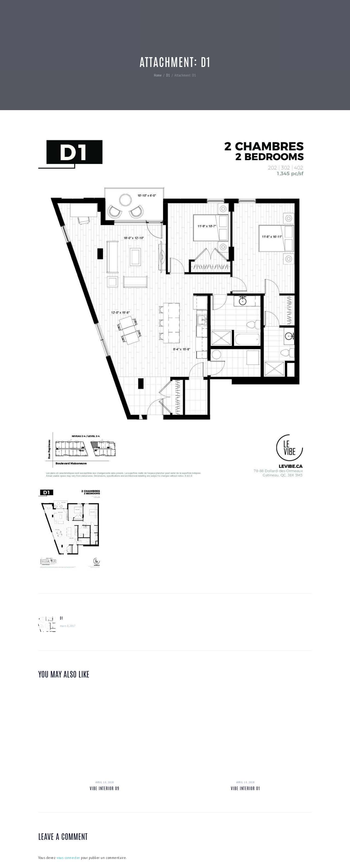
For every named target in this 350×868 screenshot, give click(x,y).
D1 (168, 75)
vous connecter (68, 858)
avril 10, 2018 (105, 782)
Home (158, 75)
